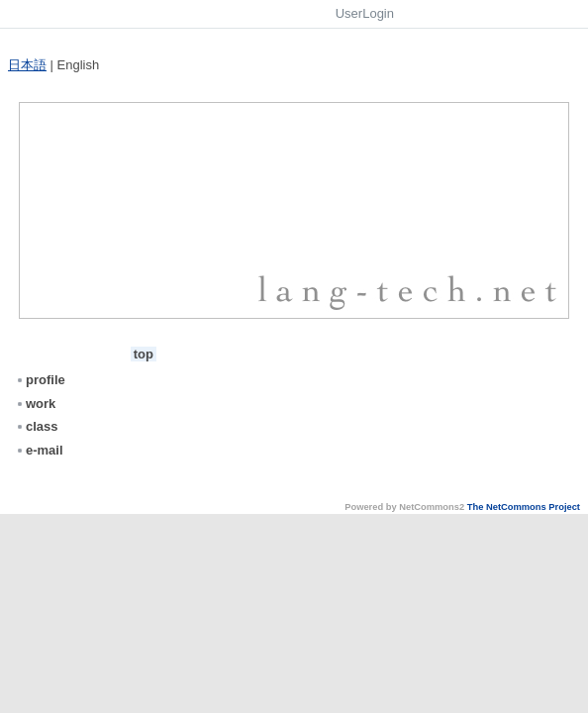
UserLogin (365, 13)
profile (40, 380)
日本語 (27, 65)
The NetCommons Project (524, 507)
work (35, 404)
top (144, 354)
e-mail (39, 450)
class (37, 426)
